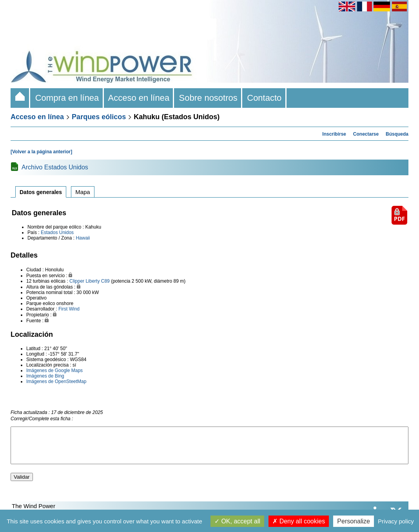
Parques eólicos (99, 117)
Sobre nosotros (208, 98)
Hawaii (83, 238)
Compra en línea (67, 98)
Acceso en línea (139, 98)
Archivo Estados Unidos (55, 167)
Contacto (264, 98)
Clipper (77, 281)
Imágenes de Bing (45, 376)
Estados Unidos (57, 232)
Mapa (83, 192)
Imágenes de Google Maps (54, 370)
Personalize (354, 521)
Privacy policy (396, 521)
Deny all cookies (299, 521)
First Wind (69, 309)
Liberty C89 (97, 281)
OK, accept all (237, 521)
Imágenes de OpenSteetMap (56, 381)
